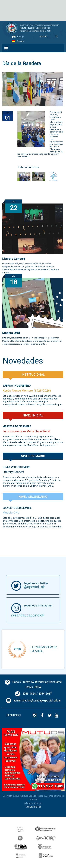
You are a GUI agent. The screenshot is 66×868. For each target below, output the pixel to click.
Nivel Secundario (33, 497)
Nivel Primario (33, 456)
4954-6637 (45, 694)
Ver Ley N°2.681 (33, 807)
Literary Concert (14, 259)
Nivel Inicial (33, 415)
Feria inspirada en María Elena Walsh (27, 431)
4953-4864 (29, 694)
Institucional (33, 375)
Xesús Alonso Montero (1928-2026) (27, 391)
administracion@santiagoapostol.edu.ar (37, 701)
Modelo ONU (11, 333)
